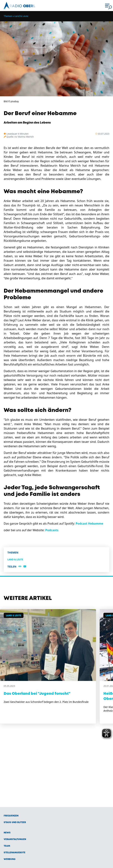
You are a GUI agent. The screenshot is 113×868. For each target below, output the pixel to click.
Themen (8, 16)
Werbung (10, 859)
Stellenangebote (15, 853)
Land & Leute (21, 16)
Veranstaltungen (15, 839)
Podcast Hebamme (89, 523)
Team (7, 846)
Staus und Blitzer (15, 822)
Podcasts (52, 530)
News (7, 833)
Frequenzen (11, 816)
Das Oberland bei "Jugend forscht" (37, 694)
